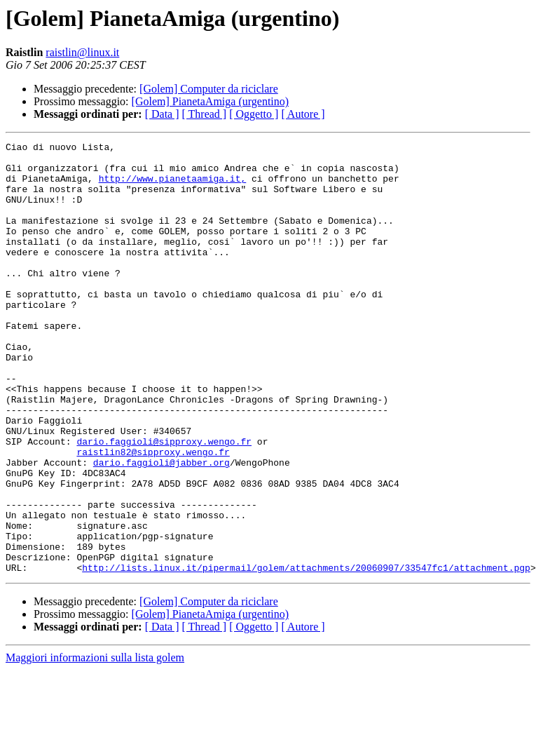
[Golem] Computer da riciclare (209, 89)
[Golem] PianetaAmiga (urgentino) (211, 101)
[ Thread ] (205, 114)
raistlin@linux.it (82, 52)
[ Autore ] (303, 114)
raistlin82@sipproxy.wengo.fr (153, 515)
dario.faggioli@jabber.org (162, 527)
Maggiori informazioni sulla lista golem (95, 744)
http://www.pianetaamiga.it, (173, 187)
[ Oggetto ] (254, 114)
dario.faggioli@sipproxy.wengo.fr (164, 502)
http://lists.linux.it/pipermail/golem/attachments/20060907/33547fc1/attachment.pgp (306, 654)
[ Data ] (162, 114)
